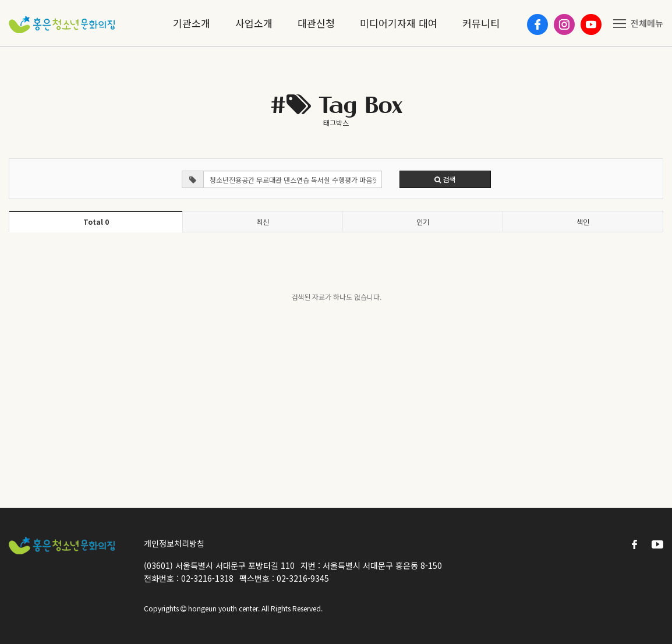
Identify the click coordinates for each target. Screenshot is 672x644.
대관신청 (316, 23)
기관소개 (192, 23)
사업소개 (254, 23)
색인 (583, 222)
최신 (263, 222)
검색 (445, 179)
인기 (423, 222)
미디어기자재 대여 (399, 23)
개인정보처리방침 (174, 543)
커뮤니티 (481, 23)
